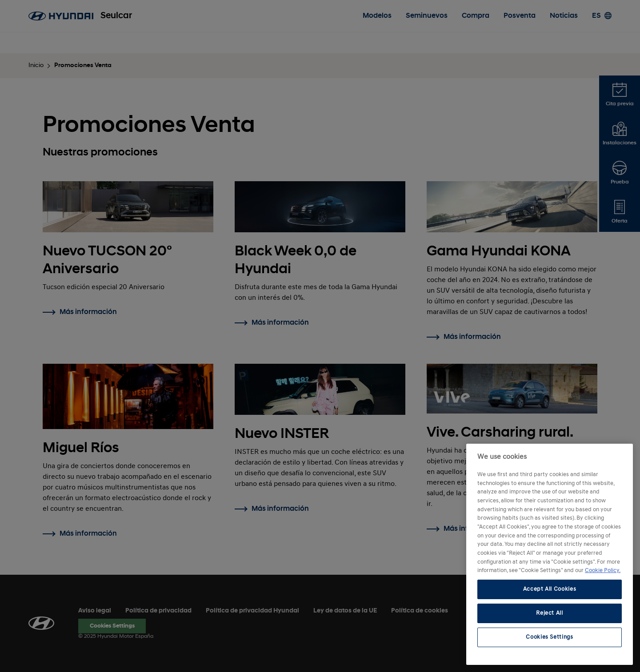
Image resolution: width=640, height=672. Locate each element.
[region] (550, 554)
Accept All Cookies (550, 589)
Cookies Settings (550, 637)
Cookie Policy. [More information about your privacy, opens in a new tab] (603, 571)
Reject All (550, 613)
